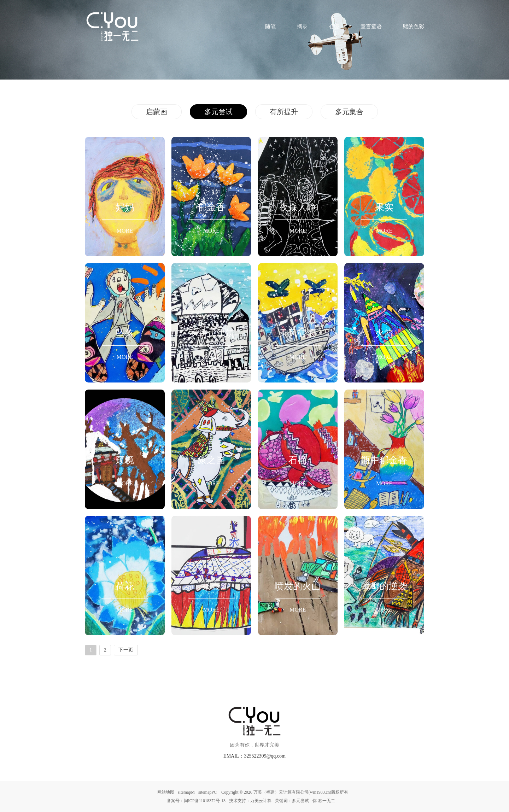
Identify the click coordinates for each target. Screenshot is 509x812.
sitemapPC (207, 792)
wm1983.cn (320, 792)
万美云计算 (261, 801)
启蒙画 (157, 112)
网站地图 (166, 792)
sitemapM (186, 792)
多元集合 (349, 112)
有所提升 (284, 112)
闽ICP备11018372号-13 (205, 801)
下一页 (126, 650)
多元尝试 (218, 112)
